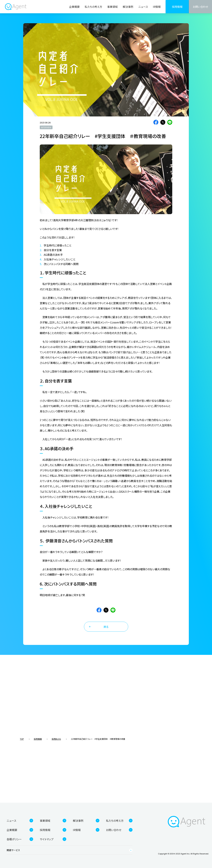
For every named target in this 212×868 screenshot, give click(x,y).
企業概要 (74, 7)
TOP (22, 739)
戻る (106, 627)
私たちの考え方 (93, 7)
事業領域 (112, 7)
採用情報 (177, 7)
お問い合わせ (200, 7)
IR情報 (157, 7)
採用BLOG (56, 739)
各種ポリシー (14, 839)
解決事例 (128, 7)
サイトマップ (47, 839)
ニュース (143, 7)
